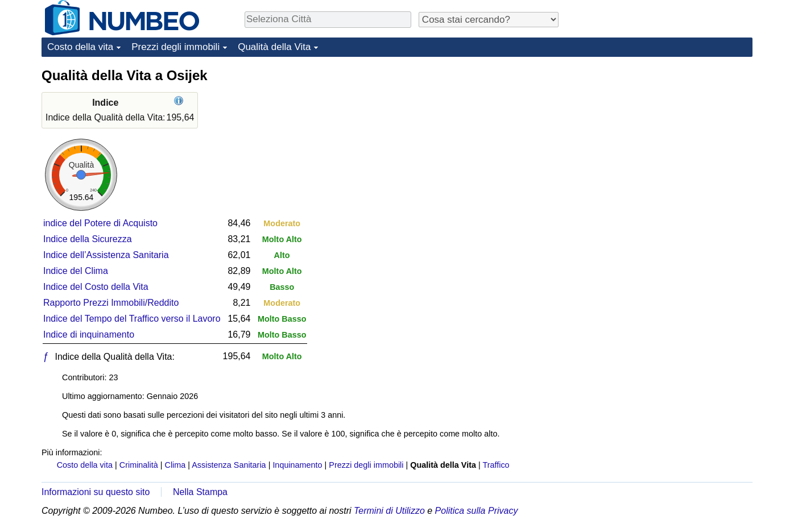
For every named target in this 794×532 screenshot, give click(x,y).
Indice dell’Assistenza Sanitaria (106, 255)
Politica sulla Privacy (477, 511)
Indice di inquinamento (89, 334)
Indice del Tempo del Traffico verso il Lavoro (132, 319)
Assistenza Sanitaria (229, 465)
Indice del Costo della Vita (96, 287)
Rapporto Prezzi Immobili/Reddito (111, 303)
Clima (175, 465)
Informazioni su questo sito (96, 492)
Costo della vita (80, 47)
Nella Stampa (200, 492)
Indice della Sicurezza (88, 239)
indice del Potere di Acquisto (100, 223)
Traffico (496, 465)
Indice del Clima (76, 271)
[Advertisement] (667, 138)
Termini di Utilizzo (389, 511)
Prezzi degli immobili (175, 47)
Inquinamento (297, 465)
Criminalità (139, 465)
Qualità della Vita (274, 47)
